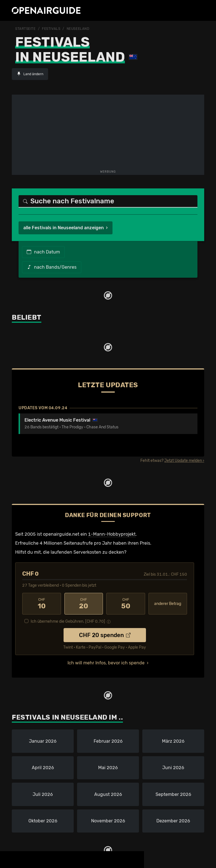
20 (84, 604)
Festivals (51, 29)
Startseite (25, 29)
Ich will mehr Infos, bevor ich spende (106, 663)
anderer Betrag (168, 604)
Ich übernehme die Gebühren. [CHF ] (68, 621)
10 (42, 604)
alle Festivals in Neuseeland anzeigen (64, 228)
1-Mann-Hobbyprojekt (112, 534)
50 (126, 604)
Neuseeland (78, 29)
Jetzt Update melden (183, 461)
